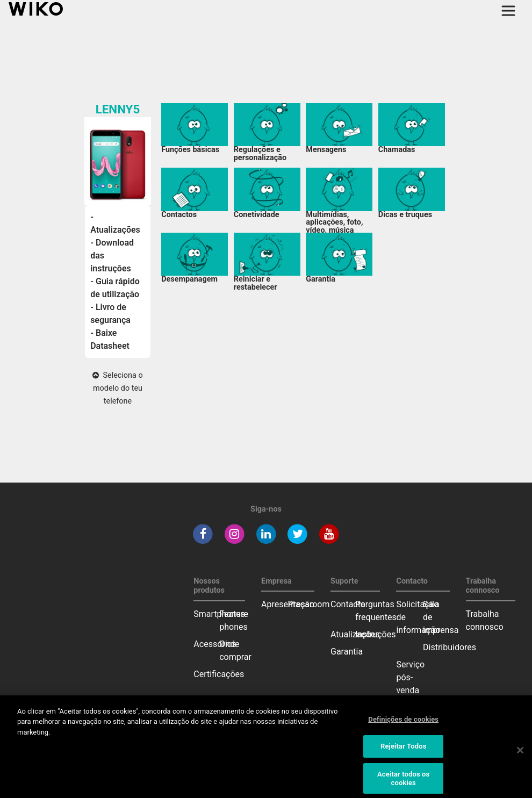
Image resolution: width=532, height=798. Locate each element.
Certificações (219, 674)
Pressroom (309, 604)
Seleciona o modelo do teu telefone (117, 388)
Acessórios (215, 644)
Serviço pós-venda (410, 677)
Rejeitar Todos (403, 751)
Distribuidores (450, 647)
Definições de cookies (403, 724)
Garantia (347, 652)
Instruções (375, 634)
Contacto (348, 604)
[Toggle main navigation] (508, 11)
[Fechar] (520, 755)
